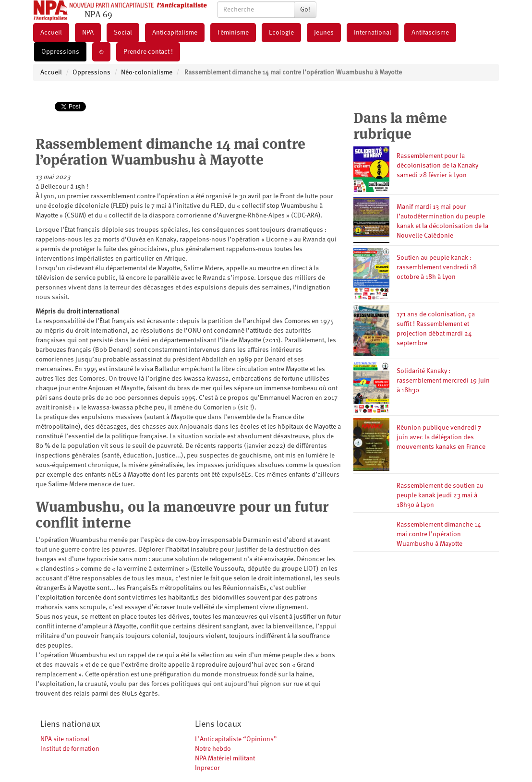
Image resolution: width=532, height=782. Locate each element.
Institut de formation (70, 749)
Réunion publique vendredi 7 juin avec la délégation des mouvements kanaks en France (441, 437)
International (373, 33)
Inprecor (207, 768)
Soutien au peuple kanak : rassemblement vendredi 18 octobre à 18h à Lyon (437, 267)
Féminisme (233, 33)
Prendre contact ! (148, 52)
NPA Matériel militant (225, 758)
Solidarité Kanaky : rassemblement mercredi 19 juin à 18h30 (443, 381)
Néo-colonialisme (147, 72)
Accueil (51, 33)
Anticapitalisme (175, 33)
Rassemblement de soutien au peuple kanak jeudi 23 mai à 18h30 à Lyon (440, 495)
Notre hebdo (213, 749)
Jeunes (324, 33)
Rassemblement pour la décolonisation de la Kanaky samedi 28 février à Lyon (437, 166)
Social (123, 33)
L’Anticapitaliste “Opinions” (236, 739)
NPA (88, 33)
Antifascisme (430, 33)
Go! (305, 10)
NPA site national (65, 739)
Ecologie (281, 33)
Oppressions (60, 52)
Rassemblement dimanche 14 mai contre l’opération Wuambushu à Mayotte (439, 534)
